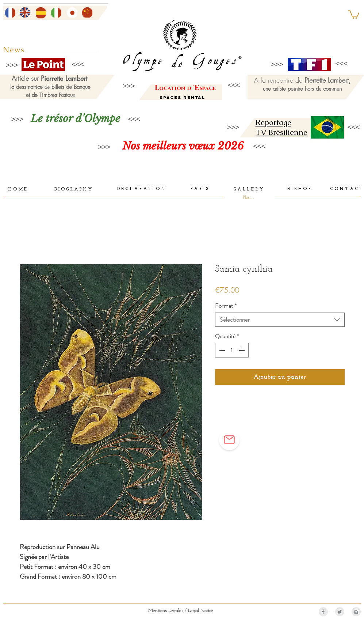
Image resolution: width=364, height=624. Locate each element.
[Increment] (242, 350)
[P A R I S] (199, 189)
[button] (354, 14)
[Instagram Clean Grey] (356, 612)
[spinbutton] (232, 350)
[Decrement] (221, 350)
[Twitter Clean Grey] (340, 612)
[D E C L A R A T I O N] (141, 189)
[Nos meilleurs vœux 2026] (183, 146)
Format (226, 306)
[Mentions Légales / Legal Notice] (181, 611)
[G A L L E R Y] (248, 190)
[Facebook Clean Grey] (323, 612)
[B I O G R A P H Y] (73, 190)
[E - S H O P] (299, 189)
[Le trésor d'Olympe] (76, 119)
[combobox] (280, 320)
